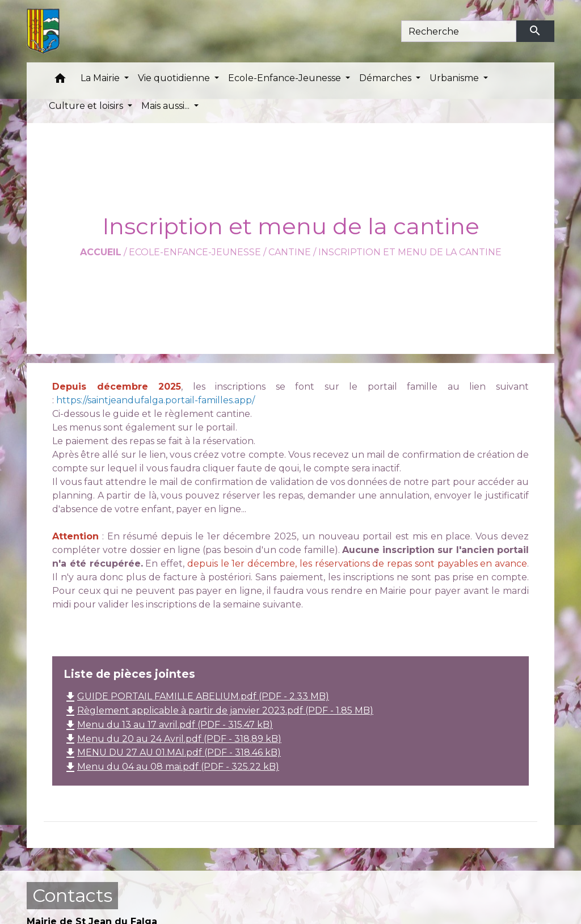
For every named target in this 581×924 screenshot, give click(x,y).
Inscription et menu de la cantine (410, 252)
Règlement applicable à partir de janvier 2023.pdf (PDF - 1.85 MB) (218, 710)
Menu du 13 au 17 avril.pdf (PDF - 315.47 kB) (168, 725)
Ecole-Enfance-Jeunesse (195, 252)
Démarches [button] (386, 78)
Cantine (290, 252)
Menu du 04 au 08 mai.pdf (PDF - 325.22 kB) (171, 767)
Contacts (72, 895)
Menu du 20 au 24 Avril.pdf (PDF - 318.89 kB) (172, 739)
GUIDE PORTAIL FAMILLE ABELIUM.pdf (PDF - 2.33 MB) (196, 696)
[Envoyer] (536, 31)
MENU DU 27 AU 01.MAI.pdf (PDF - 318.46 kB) (172, 752)
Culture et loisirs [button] (87, 106)
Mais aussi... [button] (167, 106)
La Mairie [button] (101, 78)
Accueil (101, 252)
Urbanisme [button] (455, 78)
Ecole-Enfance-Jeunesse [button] (286, 78)
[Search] (459, 31)
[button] (60, 81)
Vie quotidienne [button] (175, 78)
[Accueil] (43, 31)
